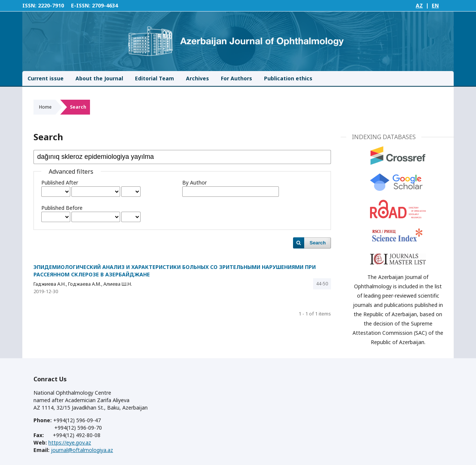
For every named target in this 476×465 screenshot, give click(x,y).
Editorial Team (155, 78)
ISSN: (29, 5)
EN (435, 5)
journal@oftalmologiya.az (82, 450)
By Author (194, 182)
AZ (419, 5)
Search (318, 243)
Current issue (46, 78)
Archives (197, 78)
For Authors (237, 78)
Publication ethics (288, 78)
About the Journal (99, 78)
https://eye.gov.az (70, 442)
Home (45, 107)
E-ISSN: (81, 5)
